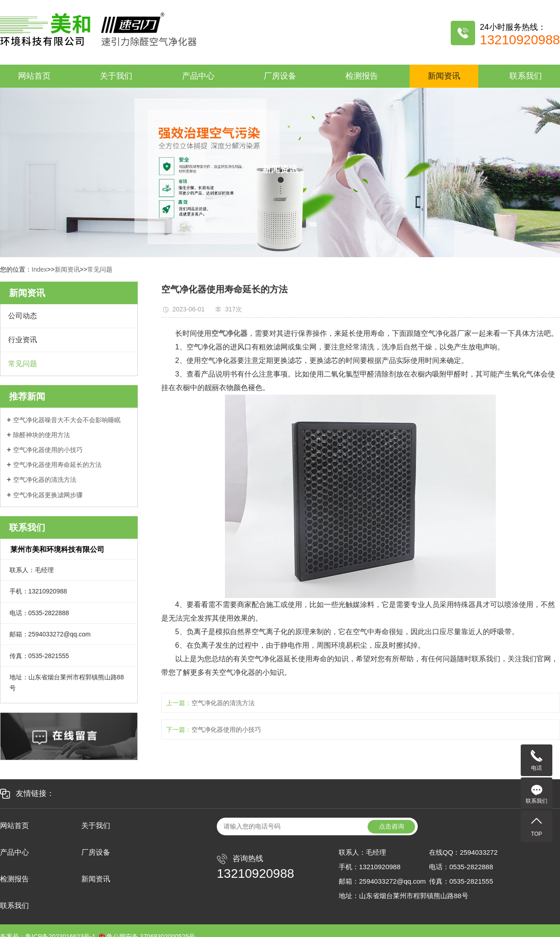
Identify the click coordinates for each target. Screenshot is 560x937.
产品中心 (198, 76)
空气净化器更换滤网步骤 (48, 495)
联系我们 (526, 76)
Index (39, 269)
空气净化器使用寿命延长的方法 (57, 465)
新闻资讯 (444, 76)
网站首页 (34, 76)
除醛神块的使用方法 (42, 435)
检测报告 (362, 76)
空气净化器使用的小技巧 (48, 450)
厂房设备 (280, 76)
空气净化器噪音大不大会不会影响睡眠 (67, 420)
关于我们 (116, 76)
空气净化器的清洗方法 (45, 480)
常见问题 (100, 269)
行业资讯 (23, 340)
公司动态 (23, 316)
